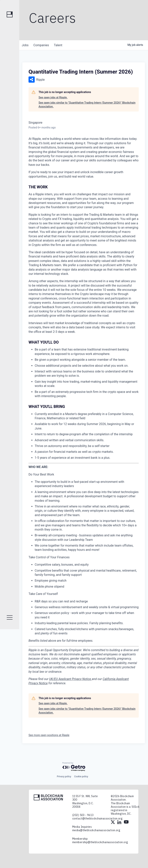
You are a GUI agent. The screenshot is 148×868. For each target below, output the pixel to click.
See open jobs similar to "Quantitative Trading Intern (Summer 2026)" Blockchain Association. (87, 105)
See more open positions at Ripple (49, 735)
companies (43, 45)
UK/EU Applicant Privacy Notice (70, 679)
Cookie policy (81, 777)
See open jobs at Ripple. (53, 97)
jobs (26, 45)
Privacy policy (64, 777)
